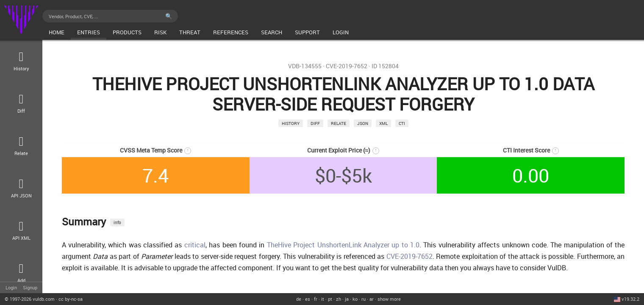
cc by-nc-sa (71, 299)
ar (372, 299)
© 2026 (30, 299)
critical (195, 245)
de (299, 299)
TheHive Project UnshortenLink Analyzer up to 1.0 (343, 245)
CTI (402, 123)
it (323, 299)
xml (383, 123)
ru (364, 299)
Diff (315, 123)
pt (330, 299)
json (363, 123)
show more (389, 299)
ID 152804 (385, 66)
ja (347, 299)
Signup (30, 287)
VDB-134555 (305, 66)
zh (339, 299)
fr (316, 299)
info (117, 222)
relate (339, 123)
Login (11, 287)
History (291, 123)
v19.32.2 (630, 299)
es (308, 299)
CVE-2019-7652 (347, 66)
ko (355, 299)
